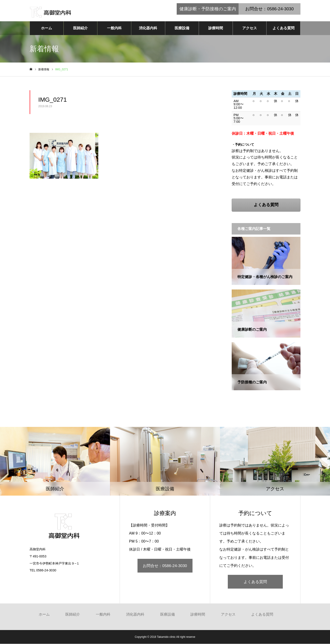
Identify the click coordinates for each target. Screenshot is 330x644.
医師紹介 (80, 28)
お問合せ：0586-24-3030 (165, 566)
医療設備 (182, 28)
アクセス (250, 28)
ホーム (47, 28)
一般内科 (114, 28)
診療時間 (216, 28)
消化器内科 (148, 28)
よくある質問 (283, 28)
